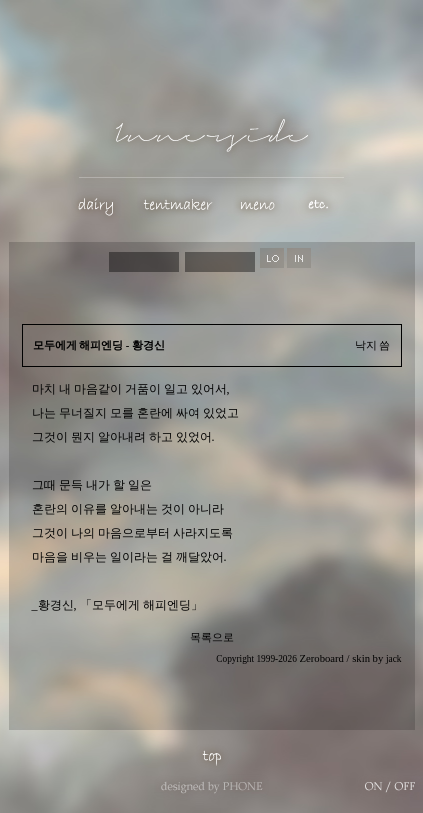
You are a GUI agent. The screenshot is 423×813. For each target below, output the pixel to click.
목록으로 (212, 637)
